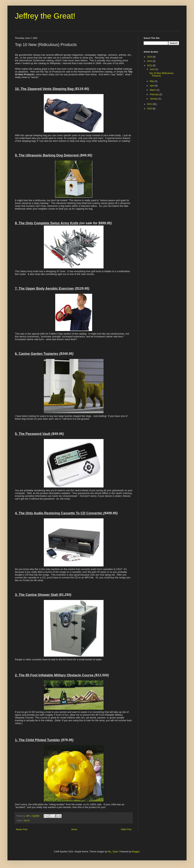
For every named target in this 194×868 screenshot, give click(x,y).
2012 (150, 66)
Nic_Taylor (113, 852)
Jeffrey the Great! (45, 16)
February (155, 94)
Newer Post (22, 829)
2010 (150, 109)
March (153, 90)
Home (74, 829)
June (152, 69)
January (154, 99)
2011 (150, 104)
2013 (150, 61)
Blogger (136, 852)
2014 (150, 57)
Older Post (126, 829)
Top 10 (26, 821)
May (152, 81)
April (152, 86)
